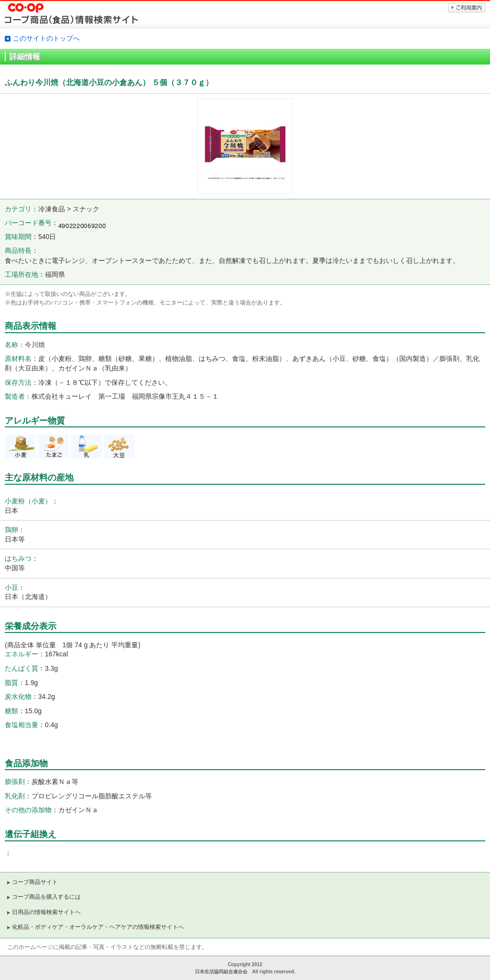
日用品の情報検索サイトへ (46, 912)
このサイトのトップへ (46, 38)
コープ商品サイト (35, 882)
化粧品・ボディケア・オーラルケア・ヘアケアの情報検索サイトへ (98, 927)
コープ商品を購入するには (46, 897)
